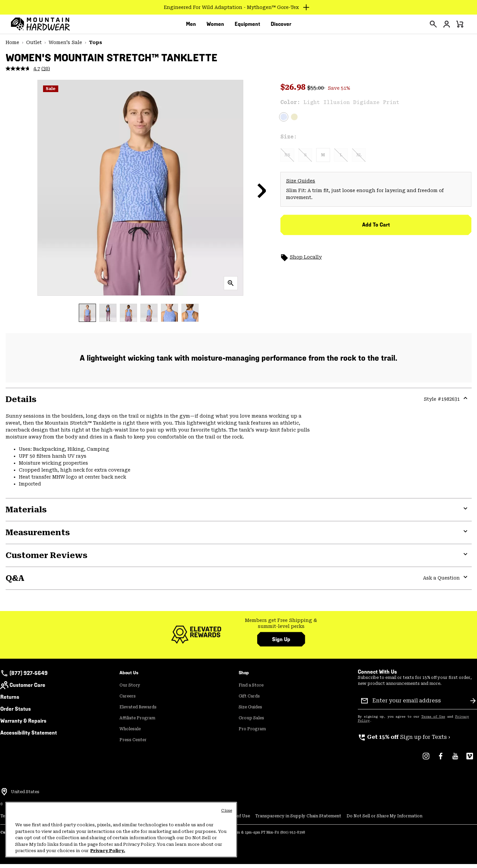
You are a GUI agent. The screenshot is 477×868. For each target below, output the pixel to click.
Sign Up (281, 643)
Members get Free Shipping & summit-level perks (281, 627)
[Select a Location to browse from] (4, 796)
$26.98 (294, 91)
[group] (281, 627)
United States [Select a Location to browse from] (25, 796)
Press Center (133, 744)
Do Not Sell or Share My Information (384, 820)
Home (12, 46)
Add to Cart (376, 229)
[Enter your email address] (419, 705)
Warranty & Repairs (23, 725)
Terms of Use (433, 721)
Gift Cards (249, 700)
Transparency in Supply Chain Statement (298, 820)
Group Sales (251, 722)
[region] (121, 830)
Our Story (130, 689)
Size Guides (301, 185)
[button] (262, 194)
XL (359, 159)
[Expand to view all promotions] (239, 7)
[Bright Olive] (294, 121)
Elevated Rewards (138, 711)
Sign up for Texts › (404, 741)
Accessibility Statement (29, 737)
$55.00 (316, 92)
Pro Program (252, 733)
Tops (95, 46)
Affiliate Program (137, 722)
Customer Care (23, 689)
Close (227, 811)
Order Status (16, 713)
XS (287, 159)
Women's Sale (65, 46)
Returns (10, 701)
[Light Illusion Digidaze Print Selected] (284, 121)
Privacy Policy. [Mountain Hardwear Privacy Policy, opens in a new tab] (108, 851)
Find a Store (251, 689)
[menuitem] (191, 26)
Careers (128, 700)
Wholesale (130, 733)
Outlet (34, 46)
